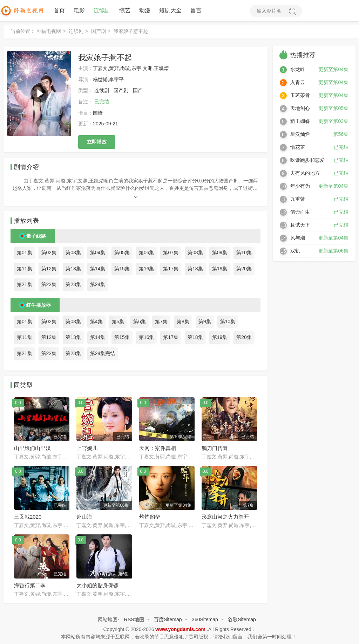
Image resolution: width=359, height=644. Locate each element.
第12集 (49, 269)
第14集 (98, 269)
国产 (138, 90)
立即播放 (97, 142)
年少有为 (300, 186)
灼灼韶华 (150, 517)
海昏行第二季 (30, 585)
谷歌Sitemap (242, 619)
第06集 (147, 252)
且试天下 (300, 225)
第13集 (73, 269)
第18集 (195, 269)
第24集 (98, 284)
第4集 (96, 321)
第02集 (49, 252)
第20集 (244, 269)
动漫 (145, 10)
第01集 (25, 252)
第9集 (205, 321)
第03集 (73, 252)
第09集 (220, 252)
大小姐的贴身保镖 (97, 585)
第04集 (98, 252)
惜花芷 (298, 147)
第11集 (25, 269)
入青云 (298, 82)
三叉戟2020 (28, 517)
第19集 (220, 269)
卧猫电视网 (49, 31)
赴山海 (84, 517)
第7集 (161, 321)
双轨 (295, 251)
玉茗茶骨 (300, 95)
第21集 (25, 284)
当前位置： (23, 31)
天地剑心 (300, 108)
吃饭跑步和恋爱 (307, 160)
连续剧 (102, 10)
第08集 (195, 252)
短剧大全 (170, 10)
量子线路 (36, 236)
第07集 (171, 252)
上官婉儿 (87, 448)
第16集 (147, 269)
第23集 (73, 284)
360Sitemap (205, 619)
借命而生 (300, 212)
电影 (79, 10)
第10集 (244, 252)
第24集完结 (103, 353)
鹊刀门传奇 (215, 448)
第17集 (171, 269)
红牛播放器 (39, 305)
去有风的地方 (305, 173)
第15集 (122, 269)
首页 (59, 10)
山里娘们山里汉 (32, 448)
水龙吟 (298, 69)
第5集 (118, 321)
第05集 (122, 252)
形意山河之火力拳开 (225, 517)
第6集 (140, 321)
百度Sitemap (168, 619)
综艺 (125, 10)
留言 (196, 10)
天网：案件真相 (158, 448)
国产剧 (99, 31)
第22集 (49, 284)
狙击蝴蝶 (300, 121)
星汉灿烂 (300, 134)
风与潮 (298, 238)
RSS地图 (134, 619)
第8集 (183, 321)
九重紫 (298, 199)
